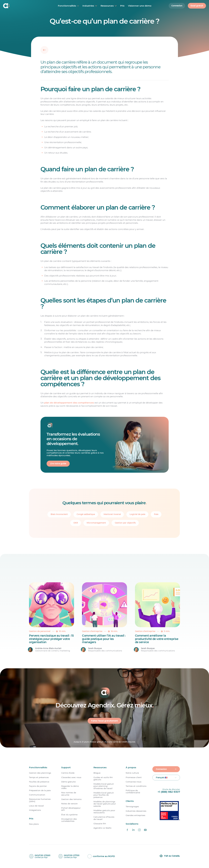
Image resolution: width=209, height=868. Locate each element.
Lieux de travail (36, 806)
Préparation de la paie (40, 790)
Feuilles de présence (39, 782)
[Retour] (44, 50)
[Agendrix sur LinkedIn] (133, 830)
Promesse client (134, 777)
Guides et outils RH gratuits (103, 779)
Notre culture (132, 773)
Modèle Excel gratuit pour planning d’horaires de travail (104, 786)
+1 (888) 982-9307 (169, 792)
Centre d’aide (68, 773)
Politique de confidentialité (133, 792)
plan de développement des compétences (69, 403)
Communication (37, 795)
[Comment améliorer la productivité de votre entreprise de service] (157, 617)
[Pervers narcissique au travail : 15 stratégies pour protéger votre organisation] (52, 617)
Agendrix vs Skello (102, 828)
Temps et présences (39, 777)
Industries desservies (136, 811)
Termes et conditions (136, 786)
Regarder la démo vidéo (70, 787)
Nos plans (34, 824)
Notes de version (69, 804)
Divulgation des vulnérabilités (69, 820)
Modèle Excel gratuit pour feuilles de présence (104, 795)
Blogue (97, 773)
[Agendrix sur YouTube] (145, 830)
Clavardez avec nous (71, 777)
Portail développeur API (71, 809)
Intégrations (35, 810)
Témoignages (132, 807)
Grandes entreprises (135, 815)
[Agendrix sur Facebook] (127, 830)
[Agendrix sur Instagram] (139, 830)
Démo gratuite (68, 782)
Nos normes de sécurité (69, 794)
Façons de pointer (38, 786)
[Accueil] (22, 6)
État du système (69, 815)
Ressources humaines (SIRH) (40, 800)
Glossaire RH (100, 824)
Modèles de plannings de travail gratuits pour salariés (105, 804)
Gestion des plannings (40, 773)
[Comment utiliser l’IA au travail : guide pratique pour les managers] (105, 617)
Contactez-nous (134, 782)
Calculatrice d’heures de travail (104, 818)
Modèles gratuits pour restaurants (104, 812)
